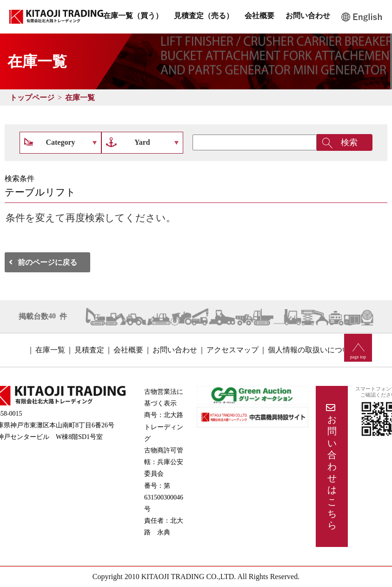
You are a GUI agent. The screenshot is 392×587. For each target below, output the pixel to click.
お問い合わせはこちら (332, 472)
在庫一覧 (80, 98)
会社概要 (259, 16)
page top (358, 357)
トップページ (32, 98)
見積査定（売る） (204, 16)
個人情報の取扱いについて (312, 350)
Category (60, 142)
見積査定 (89, 350)
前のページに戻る (47, 262)
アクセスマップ (233, 350)
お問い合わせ (308, 16)
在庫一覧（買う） (133, 16)
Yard (142, 142)
